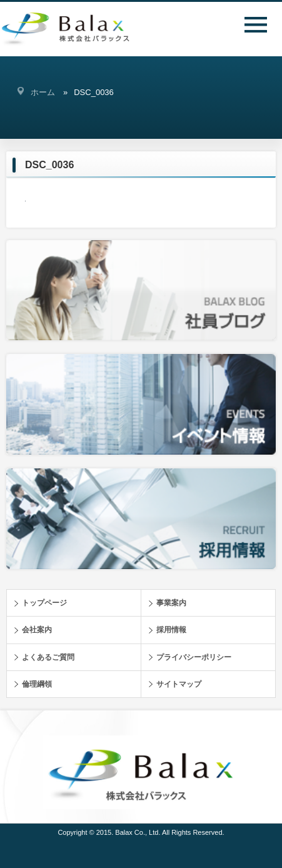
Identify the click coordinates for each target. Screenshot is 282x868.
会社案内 (37, 630)
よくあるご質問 (48, 657)
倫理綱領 (37, 684)
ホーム (43, 92)
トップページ (44, 603)
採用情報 (171, 630)
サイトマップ (179, 684)
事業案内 (171, 603)
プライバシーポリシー (194, 657)
